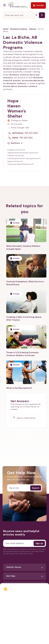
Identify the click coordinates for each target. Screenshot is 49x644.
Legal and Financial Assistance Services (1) (23, 153)
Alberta (33, 29)
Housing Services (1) (33, 158)
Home (6, 29)
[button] (15, 143)
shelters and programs (15, 69)
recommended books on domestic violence (24, 82)
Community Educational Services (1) (21, 164)
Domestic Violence (19, 29)
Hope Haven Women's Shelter (17, 108)
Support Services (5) (15, 161)
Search (36, 488)
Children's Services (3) (16, 156)
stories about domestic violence (20, 86)
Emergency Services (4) (16, 150)
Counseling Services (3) (16, 158)
